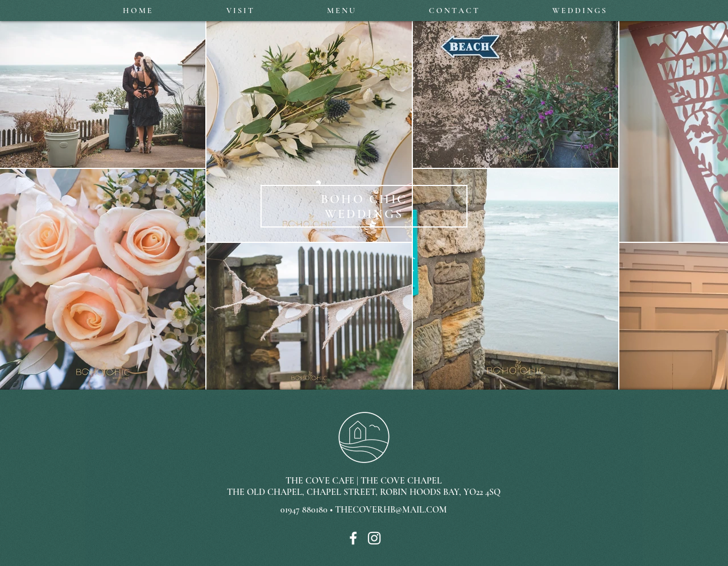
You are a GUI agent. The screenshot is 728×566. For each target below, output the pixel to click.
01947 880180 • (308, 510)
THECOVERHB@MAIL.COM (391, 510)
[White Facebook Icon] (353, 538)
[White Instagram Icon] (374, 538)
